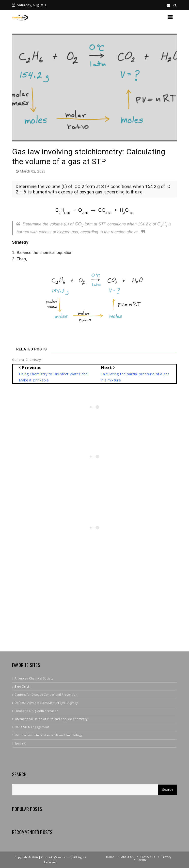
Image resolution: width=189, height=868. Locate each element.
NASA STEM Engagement (32, 727)
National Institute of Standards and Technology (48, 735)
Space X (20, 743)
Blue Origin (23, 687)
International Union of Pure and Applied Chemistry (51, 719)
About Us (127, 857)
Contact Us (148, 857)
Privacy (166, 857)
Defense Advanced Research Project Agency (46, 703)
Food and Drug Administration (37, 711)
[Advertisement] (101, 607)
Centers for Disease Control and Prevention (46, 695)
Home (110, 857)
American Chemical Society (34, 678)
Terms (142, 860)
